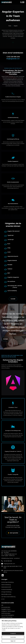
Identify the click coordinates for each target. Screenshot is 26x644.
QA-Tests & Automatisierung (8, 597)
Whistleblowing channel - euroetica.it (11, 558)
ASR (2, 605)
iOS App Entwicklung (6, 592)
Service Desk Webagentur (8, 615)
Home (10, 26)
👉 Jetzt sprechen (13, 533)
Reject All (13, 641)
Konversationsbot (6, 607)
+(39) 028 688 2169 (13, 57)
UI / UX (3, 599)
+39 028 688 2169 (8, 561)
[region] (13, 631)
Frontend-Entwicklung (7, 590)
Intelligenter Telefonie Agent (8, 611)
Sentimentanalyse (6, 613)
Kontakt (13, 299)
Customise (13, 637)
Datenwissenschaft (6, 587)
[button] (21, 2)
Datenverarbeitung (6, 585)
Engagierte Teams (6, 609)
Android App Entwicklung (7, 582)
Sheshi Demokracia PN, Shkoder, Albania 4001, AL (13, 571)
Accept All (13, 633)
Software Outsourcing (7, 617)
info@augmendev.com (13, 59)
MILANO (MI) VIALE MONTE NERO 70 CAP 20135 (13, 567)
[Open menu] (23, 2)
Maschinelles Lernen (6, 594)
